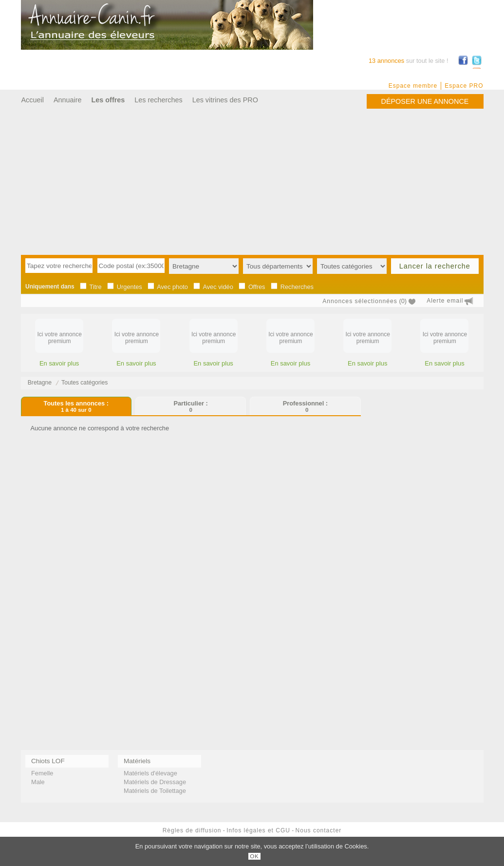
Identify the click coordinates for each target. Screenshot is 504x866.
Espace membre (413, 86)
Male (38, 782)
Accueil (33, 100)
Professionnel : (305, 406)
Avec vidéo (218, 287)
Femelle (42, 773)
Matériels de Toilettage (155, 791)
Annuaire (68, 100)
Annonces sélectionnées (360, 301)
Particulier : (191, 406)
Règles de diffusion (192, 830)
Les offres (108, 100)
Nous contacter (319, 830)
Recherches (297, 287)
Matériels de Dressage (155, 782)
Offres (257, 287)
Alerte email (445, 301)
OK (254, 856)
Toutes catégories (84, 383)
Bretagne (40, 383)
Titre (96, 287)
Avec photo (172, 287)
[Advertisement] (252, 182)
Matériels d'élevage (150, 773)
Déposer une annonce (425, 101)
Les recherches (158, 100)
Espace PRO (464, 86)
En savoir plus (59, 363)
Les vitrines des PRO (225, 100)
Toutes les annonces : (76, 406)
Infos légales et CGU (258, 830)
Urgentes (130, 287)
